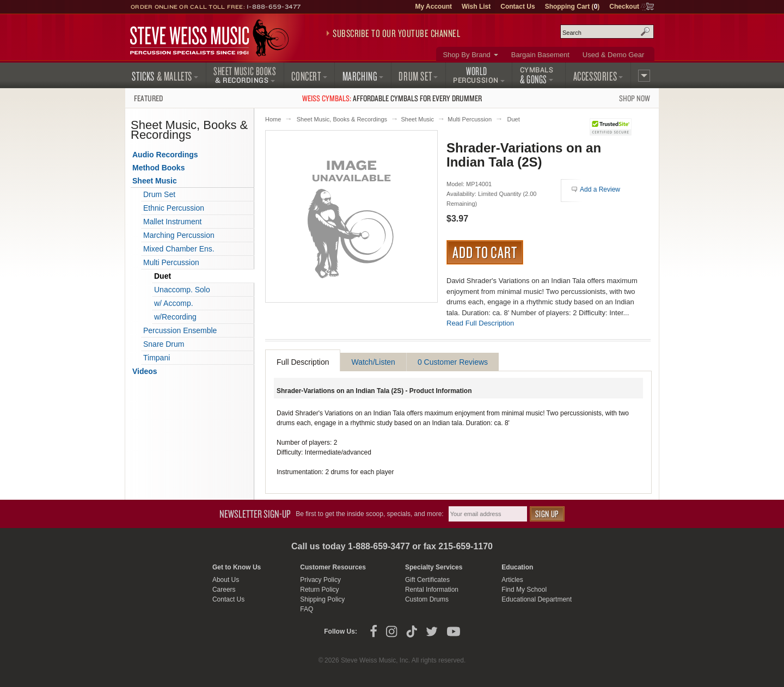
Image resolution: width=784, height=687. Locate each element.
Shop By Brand (466, 55)
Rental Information (432, 590)
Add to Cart (485, 252)
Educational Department (537, 599)
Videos (145, 371)
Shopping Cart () (572, 7)
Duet (513, 119)
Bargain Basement (540, 55)
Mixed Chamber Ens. (179, 249)
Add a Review (600, 189)
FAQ (307, 609)
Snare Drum (164, 344)
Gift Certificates (427, 580)
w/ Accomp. (174, 303)
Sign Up (547, 514)
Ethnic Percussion (174, 208)
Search (645, 32)
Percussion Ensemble (180, 330)
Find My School (524, 590)
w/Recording (175, 317)
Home (273, 119)
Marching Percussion (179, 235)
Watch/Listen (373, 362)
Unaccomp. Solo (182, 290)
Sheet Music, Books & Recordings (342, 119)
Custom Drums (427, 599)
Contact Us (517, 7)
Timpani (157, 358)
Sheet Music (417, 119)
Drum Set (159, 194)
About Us (226, 580)
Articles (512, 580)
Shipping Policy (322, 599)
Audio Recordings (165, 155)
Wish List (476, 7)
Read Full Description (480, 323)
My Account (433, 7)
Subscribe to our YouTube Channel (396, 33)
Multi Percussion (470, 119)
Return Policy (319, 590)
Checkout (624, 7)
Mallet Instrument (172, 222)
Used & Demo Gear (613, 55)
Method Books (158, 168)
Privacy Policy (320, 580)
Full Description (303, 362)
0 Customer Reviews (453, 362)
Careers (224, 590)
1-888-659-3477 (274, 7)
